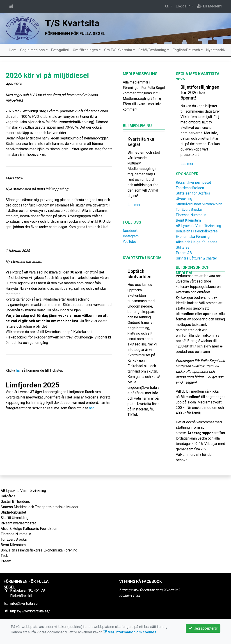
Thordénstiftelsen (190, 188)
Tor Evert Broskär (189, 210)
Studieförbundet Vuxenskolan (199, 204)
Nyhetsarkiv (216, 50)
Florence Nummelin (191, 215)
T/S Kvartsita (72, 23)
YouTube (129, 242)
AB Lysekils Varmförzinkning (198, 226)
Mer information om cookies (130, 632)
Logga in (183, 6)
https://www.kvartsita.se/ (30, 611)
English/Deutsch (186, 50)
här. (92, 408)
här (18, 370)
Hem (13, 50)
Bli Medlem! (209, 6)
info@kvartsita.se (24, 603)
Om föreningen (85, 50)
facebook (130, 231)
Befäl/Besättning (152, 50)
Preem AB (184, 253)
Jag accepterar (203, 628)
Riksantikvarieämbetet (193, 182)
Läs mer (134, 205)
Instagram (131, 236)
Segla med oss (32, 50)
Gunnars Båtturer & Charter (196, 258)
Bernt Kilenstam (188, 220)
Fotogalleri (60, 50)
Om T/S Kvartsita (118, 50)
